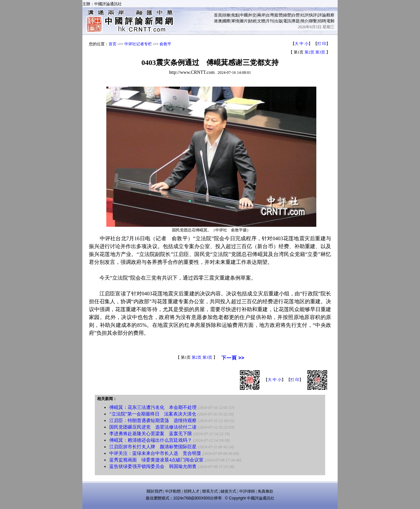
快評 (313, 15)
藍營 (279, 15)
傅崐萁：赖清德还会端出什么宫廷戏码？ (151, 440)
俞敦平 (165, 44)
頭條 (226, 15)
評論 (322, 15)
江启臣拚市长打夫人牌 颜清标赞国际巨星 (153, 447)
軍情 (235, 21)
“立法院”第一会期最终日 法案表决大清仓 (153, 414)
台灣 (270, 15)
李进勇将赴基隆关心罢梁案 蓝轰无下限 (151, 434)
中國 (244, 15)
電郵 (330, 21)
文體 (261, 21)
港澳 (218, 21)
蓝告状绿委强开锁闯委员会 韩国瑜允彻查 (153, 467)
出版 (279, 21)
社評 (304, 15)
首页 (113, 44)
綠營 (287, 15)
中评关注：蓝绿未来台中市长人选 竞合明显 (155, 453)
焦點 (235, 15)
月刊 (270, 21)
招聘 (322, 21)
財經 (252, 21)
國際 (226, 21)
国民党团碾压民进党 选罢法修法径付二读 (153, 427)
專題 (296, 21)
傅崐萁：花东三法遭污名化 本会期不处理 (153, 407)
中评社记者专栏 (138, 44)
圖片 (244, 21)
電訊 (287, 21)
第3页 (320, 52)
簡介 (304, 21)
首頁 (218, 15)
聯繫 (313, 21)
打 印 (322, 44)
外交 (252, 15)
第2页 (309, 52)
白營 (296, 15)
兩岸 (261, 15)
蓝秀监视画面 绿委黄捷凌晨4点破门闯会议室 (156, 460)
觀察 (330, 15)
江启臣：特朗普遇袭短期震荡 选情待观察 (153, 421)
